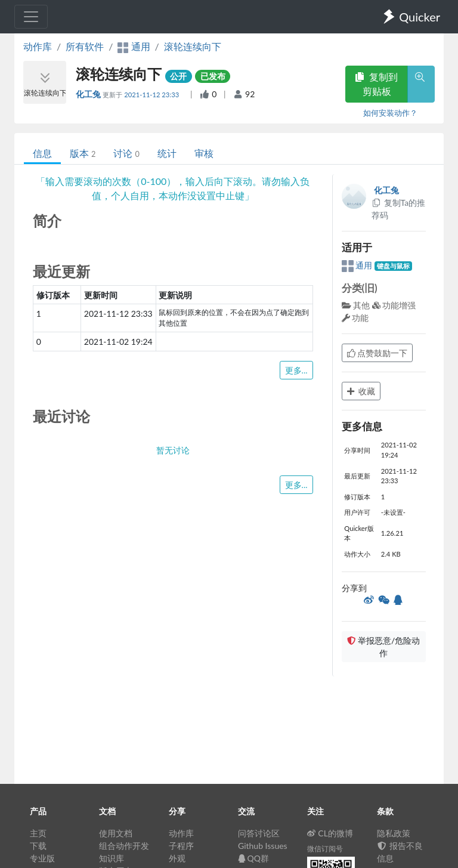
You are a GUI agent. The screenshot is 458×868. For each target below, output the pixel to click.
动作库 (38, 46)
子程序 (181, 846)
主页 (38, 833)
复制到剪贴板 (376, 84)
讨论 (126, 153)
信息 (42, 153)
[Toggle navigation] (31, 17)
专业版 (42, 858)
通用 (358, 265)
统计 (167, 153)
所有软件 (85, 46)
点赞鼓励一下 (377, 353)
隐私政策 (394, 833)
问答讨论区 (259, 833)
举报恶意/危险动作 (383, 647)
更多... (296, 370)
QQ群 (253, 858)
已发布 (213, 76)
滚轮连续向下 (193, 46)
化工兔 (89, 94)
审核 (204, 153)
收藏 (361, 391)
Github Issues (263, 846)
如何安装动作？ (390, 113)
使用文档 (116, 833)
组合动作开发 (124, 846)
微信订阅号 (325, 849)
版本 (83, 153)
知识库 (112, 858)
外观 (177, 858)
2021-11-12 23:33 (152, 95)
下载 (38, 846)
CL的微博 (330, 833)
